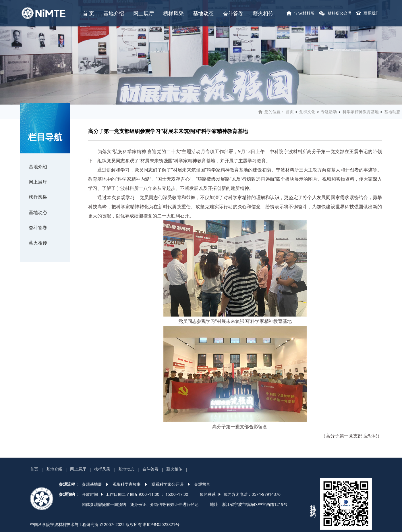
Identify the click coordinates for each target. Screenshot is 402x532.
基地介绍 (114, 13)
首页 (290, 112)
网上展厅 (144, 13)
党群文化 (307, 112)
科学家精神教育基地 (361, 112)
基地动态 (203, 13)
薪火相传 (263, 13)
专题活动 (329, 112)
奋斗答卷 (233, 13)
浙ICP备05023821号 (161, 524)
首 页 (89, 13)
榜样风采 (173, 13)
